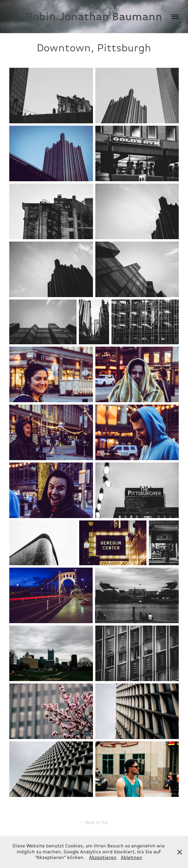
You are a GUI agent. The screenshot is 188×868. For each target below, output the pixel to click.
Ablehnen (132, 858)
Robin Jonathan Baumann (94, 17)
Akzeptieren (103, 858)
